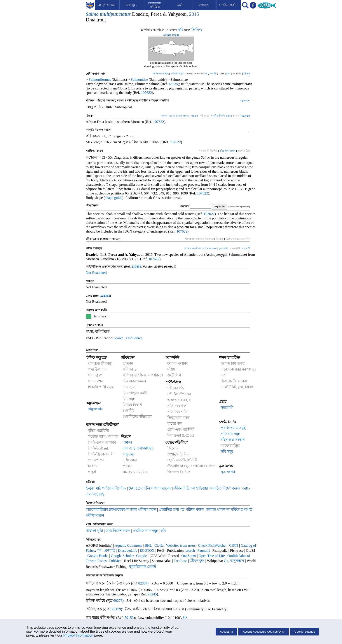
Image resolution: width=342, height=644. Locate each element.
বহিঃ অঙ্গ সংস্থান (228, 151)
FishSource (134, 338)
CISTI (234, 545)
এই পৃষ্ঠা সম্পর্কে (107, 5)
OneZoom (189, 556)
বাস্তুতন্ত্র (195, 116)
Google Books (98, 556)
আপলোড (204, 5)
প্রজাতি (213, 73)
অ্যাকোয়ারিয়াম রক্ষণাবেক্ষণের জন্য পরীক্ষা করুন (121, 510)
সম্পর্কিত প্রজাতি (229, 5)
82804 (143, 583)
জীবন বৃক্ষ (197, 561)
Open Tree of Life (212, 556)
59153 (129, 618)
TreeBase (180, 561)
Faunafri (245, 116)
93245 (152, 594)
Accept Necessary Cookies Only (263, 632)
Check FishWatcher (212, 545)
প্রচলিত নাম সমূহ (161, 73)
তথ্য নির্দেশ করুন (119, 531)
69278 (118, 601)
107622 (147, 93)
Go (226, 561)
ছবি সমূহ (227, 452)
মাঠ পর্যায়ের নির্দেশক (111, 488)
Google (142, 556)
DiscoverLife (128, 550)
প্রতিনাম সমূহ (177, 73)
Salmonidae (139, 80)
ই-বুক (90, 488)
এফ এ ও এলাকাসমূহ (179, 116)
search (119, 338)
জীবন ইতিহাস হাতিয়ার (191, 488)
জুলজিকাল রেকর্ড (143, 567)
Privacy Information (78, 635)
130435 (136, 267)
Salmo (92, 14)
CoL (229, 73)
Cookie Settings (305, 632)
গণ (206, 73)
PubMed (115, 561)
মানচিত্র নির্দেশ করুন (221, 116)
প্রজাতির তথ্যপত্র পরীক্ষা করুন (181, 510)
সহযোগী (246, 248)
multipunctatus (115, 14)
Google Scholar (122, 556)
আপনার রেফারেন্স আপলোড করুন (200, 248)
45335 (173, 84)
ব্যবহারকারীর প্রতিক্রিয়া (157, 5)
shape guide (114, 198)
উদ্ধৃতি (180, 5)
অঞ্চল (164, 116)
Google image (171, 35)
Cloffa (247, 73)
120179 (115, 609)
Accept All (226, 632)
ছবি (181, 30)
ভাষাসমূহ (132, 5)
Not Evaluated (96, 273)
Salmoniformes (100, 80)
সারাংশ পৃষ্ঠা (94, 531)
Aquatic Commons (128, 545)
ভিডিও (197, 30)
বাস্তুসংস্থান (245, 100)
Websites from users (181, 545)
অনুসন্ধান (237, 561)
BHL (148, 545)
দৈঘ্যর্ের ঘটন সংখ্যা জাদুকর (150, 488)
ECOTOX (147, 550)
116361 (105, 296)
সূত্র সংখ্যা (224, 248)
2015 (194, 14)
